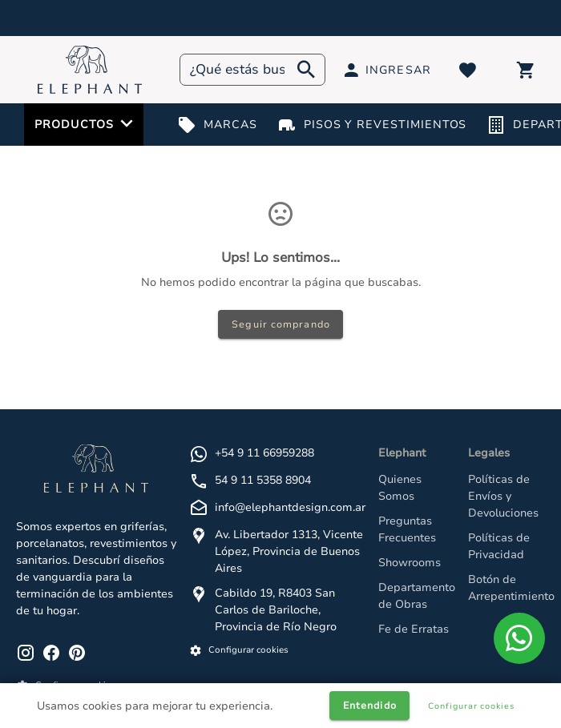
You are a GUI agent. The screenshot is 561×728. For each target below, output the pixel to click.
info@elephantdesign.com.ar (290, 507)
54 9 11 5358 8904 (263, 480)
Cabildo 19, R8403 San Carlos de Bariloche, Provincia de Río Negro (276, 610)
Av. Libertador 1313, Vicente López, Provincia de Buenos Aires (289, 551)
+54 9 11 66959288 (264, 453)
